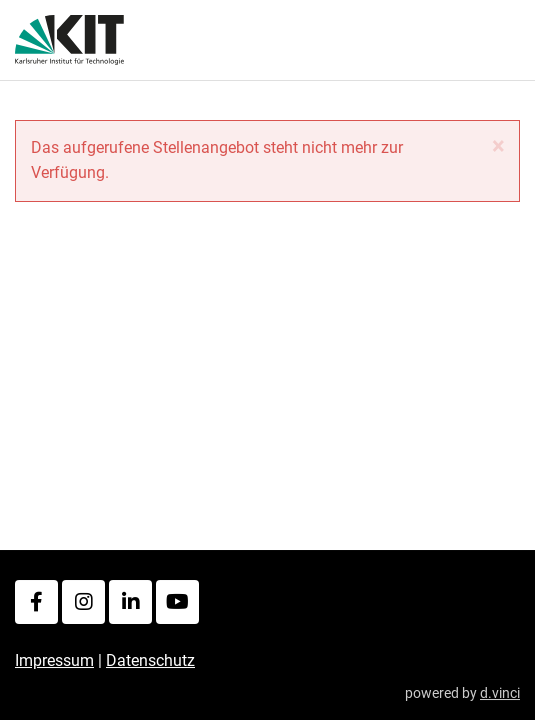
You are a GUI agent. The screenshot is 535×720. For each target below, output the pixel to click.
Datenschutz (150, 660)
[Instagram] (83, 602)
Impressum (54, 660)
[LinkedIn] (130, 602)
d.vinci (500, 693)
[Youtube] (177, 602)
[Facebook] (36, 602)
